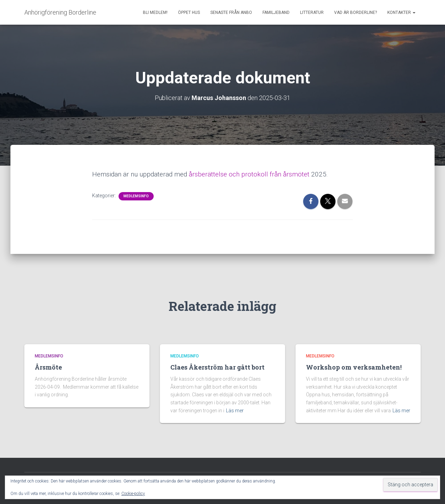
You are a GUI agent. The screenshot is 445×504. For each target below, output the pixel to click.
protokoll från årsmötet (275, 174)
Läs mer (235, 411)
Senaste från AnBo (231, 13)
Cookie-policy (133, 494)
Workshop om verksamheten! (354, 367)
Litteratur (312, 13)
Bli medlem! (155, 13)
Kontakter (401, 13)
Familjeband (276, 13)
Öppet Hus (189, 13)
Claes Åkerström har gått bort (217, 367)
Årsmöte (48, 367)
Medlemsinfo (136, 196)
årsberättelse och (215, 174)
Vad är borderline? (355, 13)
